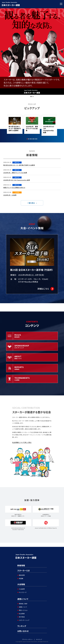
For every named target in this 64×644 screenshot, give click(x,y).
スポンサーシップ (24, 620)
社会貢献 (22, 614)
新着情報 (21, 565)
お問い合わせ (23, 631)
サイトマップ (39, 639)
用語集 (21, 578)
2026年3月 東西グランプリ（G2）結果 (32, 128)
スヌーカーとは (24, 570)
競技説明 (22, 575)
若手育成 (22, 617)
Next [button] (62, 52)
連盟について (23, 599)
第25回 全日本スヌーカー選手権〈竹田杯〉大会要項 (15, 128)
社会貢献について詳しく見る (22, 442)
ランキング (22, 626)
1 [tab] (31, 97)
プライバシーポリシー (27, 639)
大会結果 (22, 589)
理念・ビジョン (23, 610)
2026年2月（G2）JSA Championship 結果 (49, 129)
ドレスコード (23, 592)
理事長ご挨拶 (23, 604)
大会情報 (21, 584)
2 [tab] (33, 97)
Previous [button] (2, 52)
